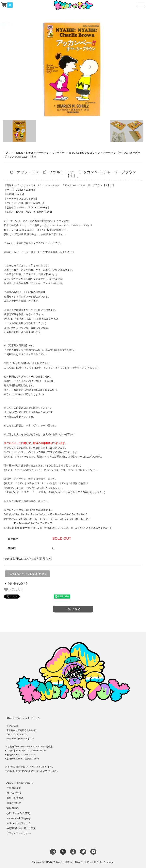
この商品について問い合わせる (27, 574)
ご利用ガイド (14, 788)
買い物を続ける (18, 583)
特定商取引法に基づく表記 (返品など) (28, 559)
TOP (7, 153)
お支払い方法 (14, 793)
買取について (14, 803)
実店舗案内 (13, 808)
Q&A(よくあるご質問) (18, 813)
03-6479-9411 (20, 734)
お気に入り (14, 589)
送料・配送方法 (15, 798)
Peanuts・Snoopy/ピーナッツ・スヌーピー (39, 153)
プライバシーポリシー (19, 833)
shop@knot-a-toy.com (23, 738)
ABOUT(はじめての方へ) (20, 783)
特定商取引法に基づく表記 (21, 828)
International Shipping (18, 818)
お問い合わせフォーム (19, 823)
